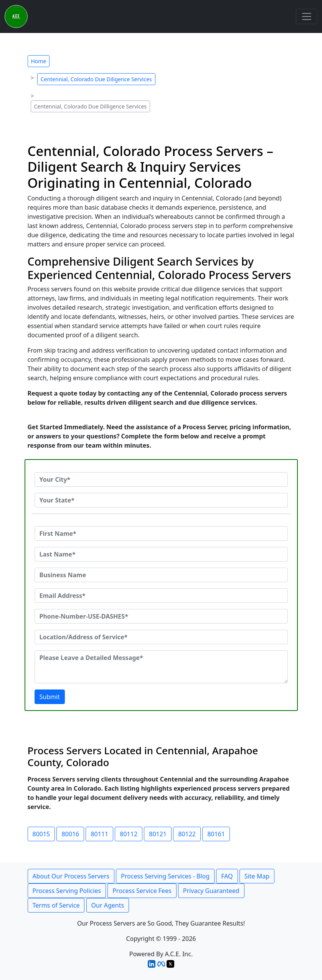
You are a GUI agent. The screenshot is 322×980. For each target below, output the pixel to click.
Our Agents (108, 905)
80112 (129, 834)
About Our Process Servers (71, 876)
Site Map (257, 876)
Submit (50, 697)
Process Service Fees (142, 891)
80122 (187, 834)
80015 (41, 834)
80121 (158, 834)
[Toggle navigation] (307, 16)
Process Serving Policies (67, 891)
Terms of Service (56, 905)
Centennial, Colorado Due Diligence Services (96, 79)
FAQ (227, 876)
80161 (216, 834)
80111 (99, 834)
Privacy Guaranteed (211, 891)
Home (39, 61)
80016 (70, 834)
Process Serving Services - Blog (165, 876)
